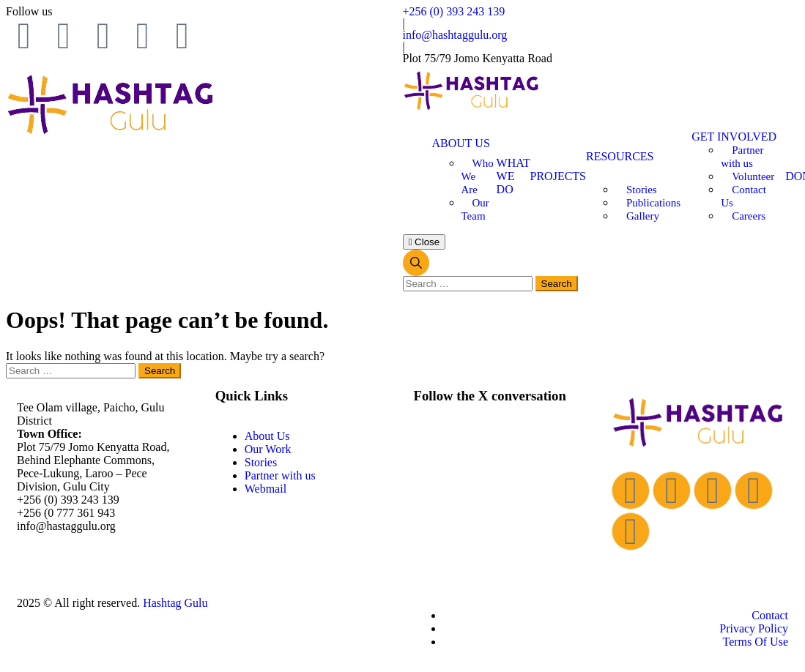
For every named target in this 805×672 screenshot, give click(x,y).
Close (424, 242)
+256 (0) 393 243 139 (454, 11)
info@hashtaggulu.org (455, 35)
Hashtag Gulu (175, 603)
